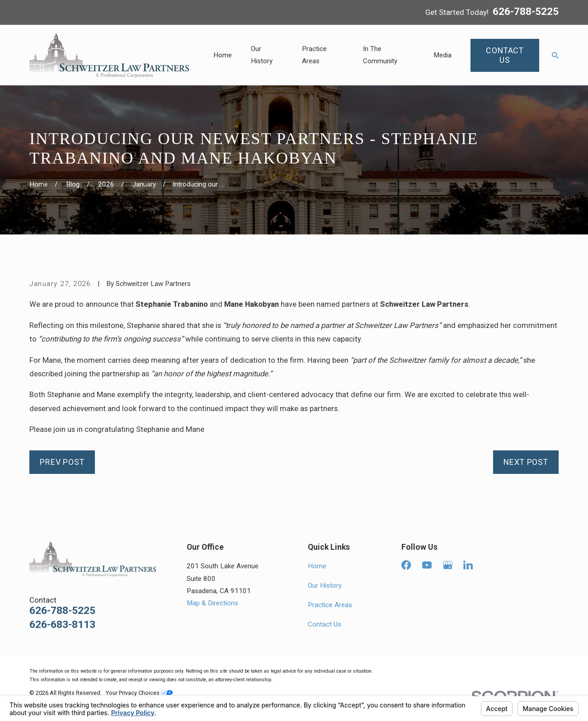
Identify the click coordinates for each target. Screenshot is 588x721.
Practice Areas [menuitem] (314, 55)
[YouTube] (427, 565)
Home (317, 566)
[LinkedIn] (468, 565)
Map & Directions (212, 603)
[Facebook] (406, 565)
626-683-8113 (62, 625)
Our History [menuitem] (262, 55)
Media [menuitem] (442, 55)
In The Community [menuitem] (380, 55)
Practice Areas (330, 605)
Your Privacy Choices (139, 693)
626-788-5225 (526, 12)
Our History (325, 585)
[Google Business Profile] (448, 565)
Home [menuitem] (223, 55)
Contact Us (325, 624)
